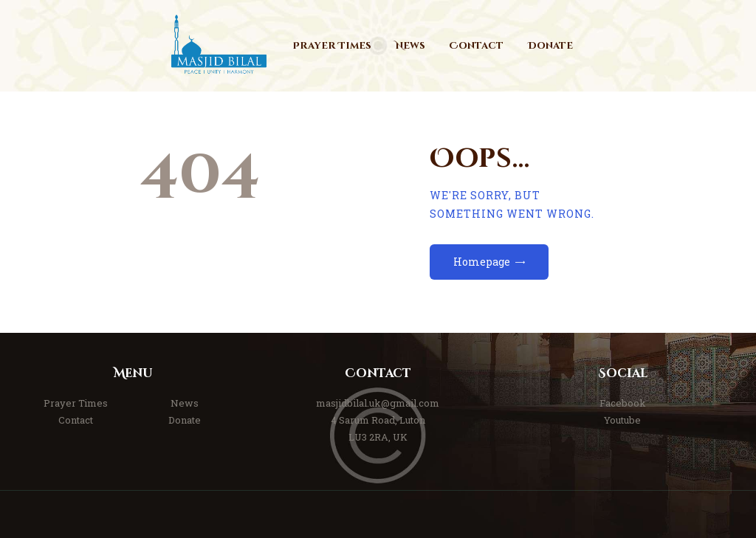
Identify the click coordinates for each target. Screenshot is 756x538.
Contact (76, 420)
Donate (185, 420)
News (185, 403)
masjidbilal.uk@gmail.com (378, 403)
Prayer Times (76, 403)
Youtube (622, 420)
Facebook (623, 403)
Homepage (482, 262)
